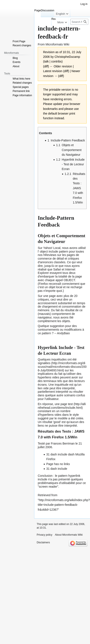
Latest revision (53, 71)
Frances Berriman (63, 443)
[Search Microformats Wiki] (79, 22)
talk (46, 61)
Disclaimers (43, 542)
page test (67, 404)
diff (66, 71)
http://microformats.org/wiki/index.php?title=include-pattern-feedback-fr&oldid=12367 (64, 505)
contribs (56, 61)
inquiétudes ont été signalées (57, 361)
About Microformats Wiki (69, 535)
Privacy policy (44, 535)
